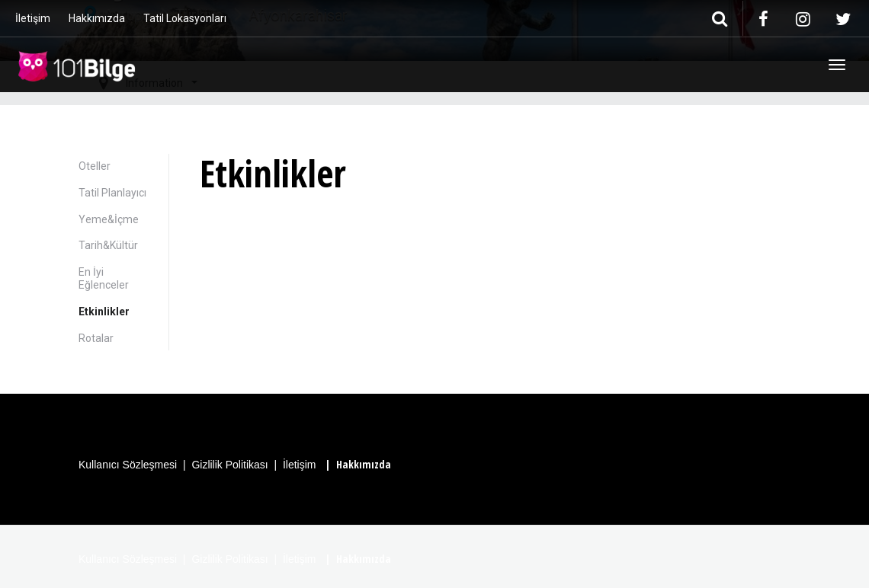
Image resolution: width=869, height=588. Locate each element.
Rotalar (96, 338)
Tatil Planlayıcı (112, 193)
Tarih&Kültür (108, 245)
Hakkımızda (97, 18)
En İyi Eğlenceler (104, 278)
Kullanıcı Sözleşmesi (128, 465)
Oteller (95, 166)
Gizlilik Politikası (229, 465)
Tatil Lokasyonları (185, 18)
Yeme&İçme (109, 219)
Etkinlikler (104, 312)
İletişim (33, 18)
